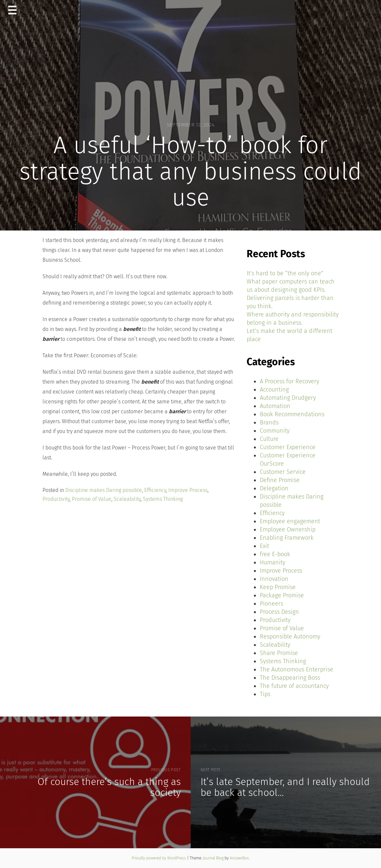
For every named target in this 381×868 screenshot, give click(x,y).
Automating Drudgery (288, 398)
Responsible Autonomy (290, 637)
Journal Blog (214, 858)
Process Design (279, 612)
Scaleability (127, 499)
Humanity (272, 562)
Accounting (274, 390)
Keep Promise (278, 587)
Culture (269, 439)
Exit (264, 546)
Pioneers (272, 604)
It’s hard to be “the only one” (285, 273)
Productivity (56, 499)
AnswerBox (239, 858)
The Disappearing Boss (290, 678)
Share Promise (279, 653)
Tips (265, 694)
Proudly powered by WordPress (159, 858)
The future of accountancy (294, 686)
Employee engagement (290, 521)
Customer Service (283, 472)
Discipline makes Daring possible (104, 490)
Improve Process (188, 490)
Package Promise (282, 595)
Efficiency (155, 490)
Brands (269, 422)
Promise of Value (92, 499)
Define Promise (280, 480)
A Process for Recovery (289, 381)
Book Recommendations (292, 414)
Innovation (274, 579)
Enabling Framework (287, 538)
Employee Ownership (288, 529)
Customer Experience (288, 447)
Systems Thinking (163, 499)
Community (275, 431)
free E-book (275, 554)
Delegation (274, 488)
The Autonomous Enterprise (297, 669)
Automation (275, 406)
